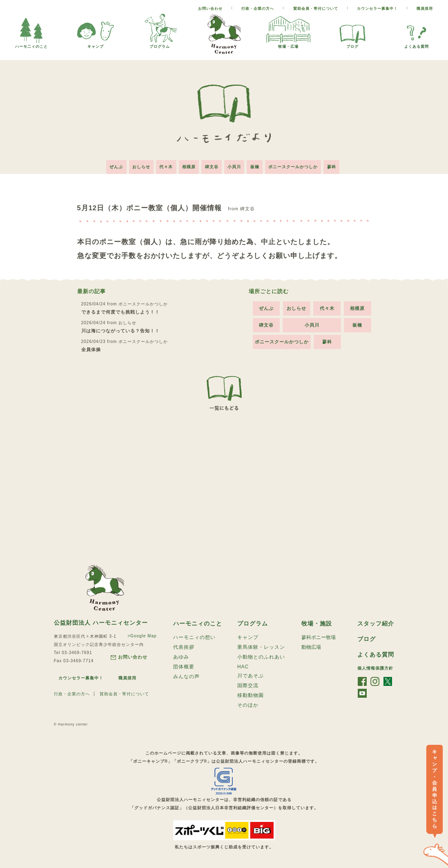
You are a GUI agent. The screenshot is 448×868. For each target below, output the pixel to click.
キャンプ (96, 44)
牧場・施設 (317, 622)
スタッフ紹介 (376, 622)
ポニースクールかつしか (298, 165)
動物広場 (311, 647)
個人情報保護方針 (375, 668)
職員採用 (425, 9)
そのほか (248, 707)
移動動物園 (251, 697)
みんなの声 (186, 677)
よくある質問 (417, 44)
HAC (243, 667)
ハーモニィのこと (198, 622)
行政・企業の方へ (258, 9)
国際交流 (248, 686)
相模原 (188, 165)
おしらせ (137, 165)
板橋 (258, 165)
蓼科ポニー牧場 (319, 637)
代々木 (164, 165)
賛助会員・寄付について (316, 9)
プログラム (160, 44)
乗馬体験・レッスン (261, 647)
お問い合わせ (210, 9)
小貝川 (236, 165)
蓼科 (337, 165)
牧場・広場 (288, 44)
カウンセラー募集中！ (377, 9)
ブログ (352, 44)
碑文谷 (212, 165)
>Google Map (141, 634)
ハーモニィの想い (194, 637)
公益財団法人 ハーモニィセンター (101, 621)
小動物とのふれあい (261, 657)
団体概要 (184, 667)
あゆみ (181, 657)
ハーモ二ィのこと (31, 44)
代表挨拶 (184, 647)
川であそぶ (251, 676)
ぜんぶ (111, 165)
